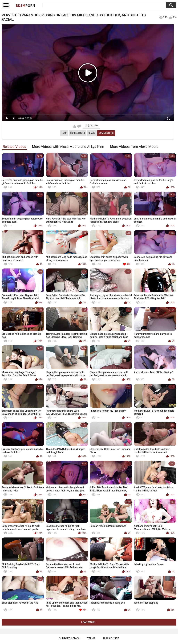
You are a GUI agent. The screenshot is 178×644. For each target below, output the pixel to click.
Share (92, 133)
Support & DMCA (69, 638)
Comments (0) (106, 133)
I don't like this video (79, 126)
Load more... (89, 622)
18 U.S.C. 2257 (111, 638)
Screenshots (78, 133)
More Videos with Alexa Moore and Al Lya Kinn (68, 147)
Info (64, 133)
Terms (91, 638)
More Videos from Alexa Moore (134, 147)
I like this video (74, 126)
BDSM (25, 5)
